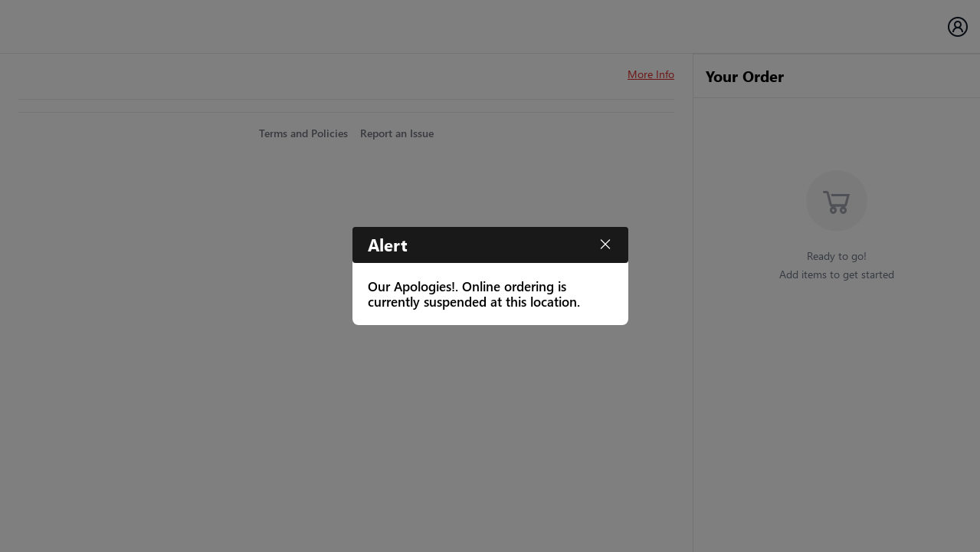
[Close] (605, 245)
